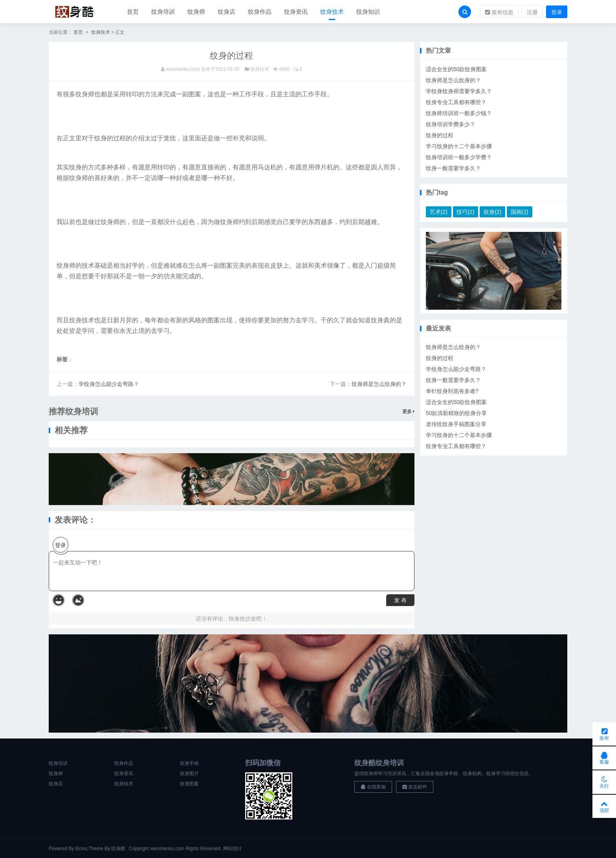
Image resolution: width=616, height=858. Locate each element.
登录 (557, 12)
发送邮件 (415, 787)
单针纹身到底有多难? (452, 391)
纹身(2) (492, 212)
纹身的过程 (440, 136)
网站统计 (233, 849)
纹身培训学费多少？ (451, 125)
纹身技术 (332, 12)
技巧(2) (465, 212)
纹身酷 (118, 849)
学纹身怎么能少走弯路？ (109, 384)
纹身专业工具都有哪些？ (456, 103)
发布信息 (499, 12)
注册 (532, 12)
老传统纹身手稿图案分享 (456, 424)
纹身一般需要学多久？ (453, 169)
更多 (408, 412)
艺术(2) (439, 212)
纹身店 (226, 12)
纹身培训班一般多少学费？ (459, 158)
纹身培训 (163, 12)
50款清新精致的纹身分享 (456, 413)
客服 (604, 757)
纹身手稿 (189, 764)
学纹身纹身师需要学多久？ (459, 92)
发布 (604, 733)
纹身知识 (368, 12)
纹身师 (196, 12)
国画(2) (520, 212)
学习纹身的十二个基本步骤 (459, 147)
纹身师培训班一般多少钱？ (459, 114)
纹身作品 (260, 12)
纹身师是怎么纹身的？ (379, 384)
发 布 (400, 601)
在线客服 (373, 787)
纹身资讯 (296, 12)
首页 (133, 12)
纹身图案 (189, 784)
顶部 (604, 806)
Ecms (81, 849)
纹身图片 (189, 774)
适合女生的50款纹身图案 (456, 70)
